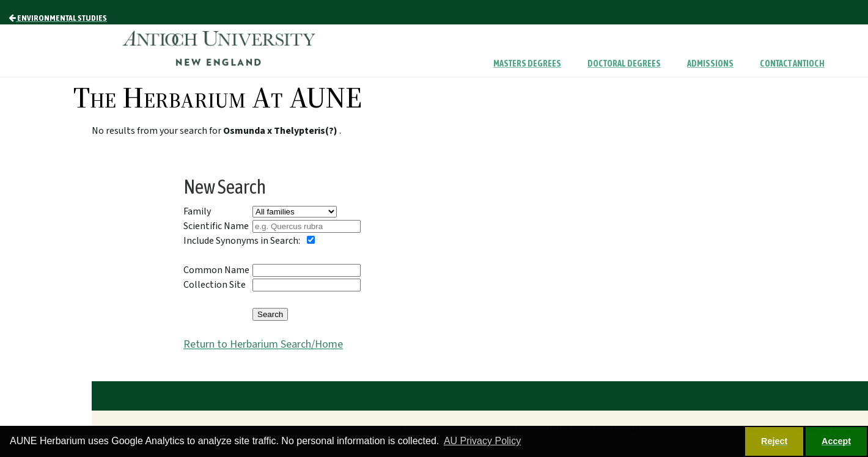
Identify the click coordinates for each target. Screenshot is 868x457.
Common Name (216, 270)
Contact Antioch (792, 64)
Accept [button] (836, 441)
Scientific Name (216, 226)
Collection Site (215, 285)
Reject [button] (774, 441)
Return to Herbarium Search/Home (263, 344)
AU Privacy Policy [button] (482, 441)
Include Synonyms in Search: (242, 241)
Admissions (710, 64)
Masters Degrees (527, 64)
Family (197, 211)
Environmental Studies (58, 18)
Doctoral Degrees (624, 64)
